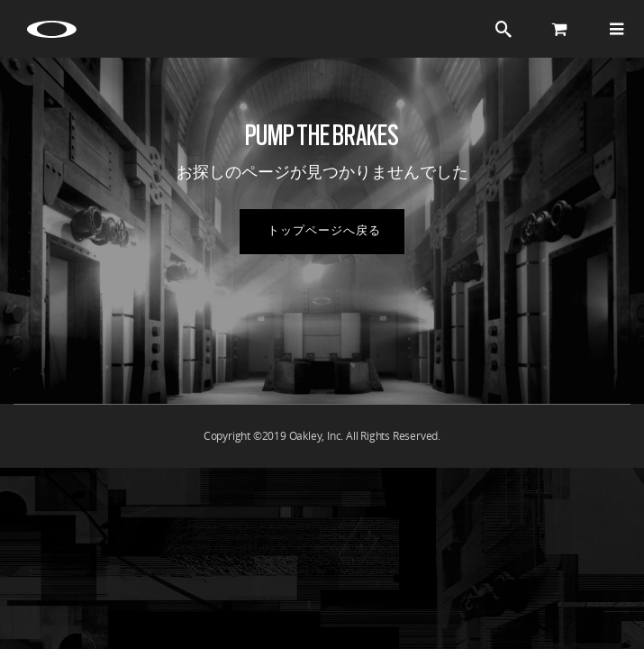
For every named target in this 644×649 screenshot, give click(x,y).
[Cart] (560, 29)
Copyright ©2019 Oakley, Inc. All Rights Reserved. (322, 436)
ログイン (449, 29)
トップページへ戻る (324, 231)
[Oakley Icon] (54, 29)
